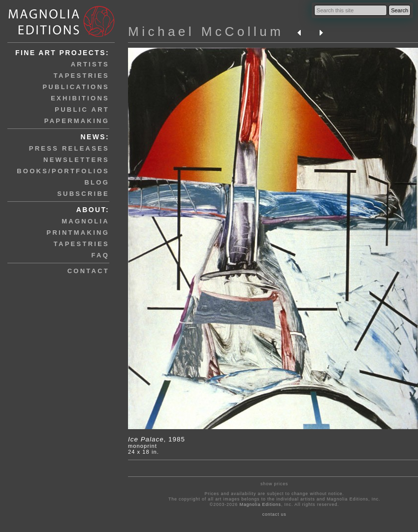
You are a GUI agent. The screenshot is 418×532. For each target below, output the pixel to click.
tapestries (81, 76)
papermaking (77, 121)
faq (100, 255)
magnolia (85, 221)
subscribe (83, 194)
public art (82, 110)
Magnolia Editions (260, 504)
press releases (69, 148)
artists (90, 64)
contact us (274, 514)
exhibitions (80, 98)
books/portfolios (63, 171)
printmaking (78, 233)
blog (97, 182)
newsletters (76, 160)
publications (76, 87)
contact (88, 271)
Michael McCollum (206, 31)
